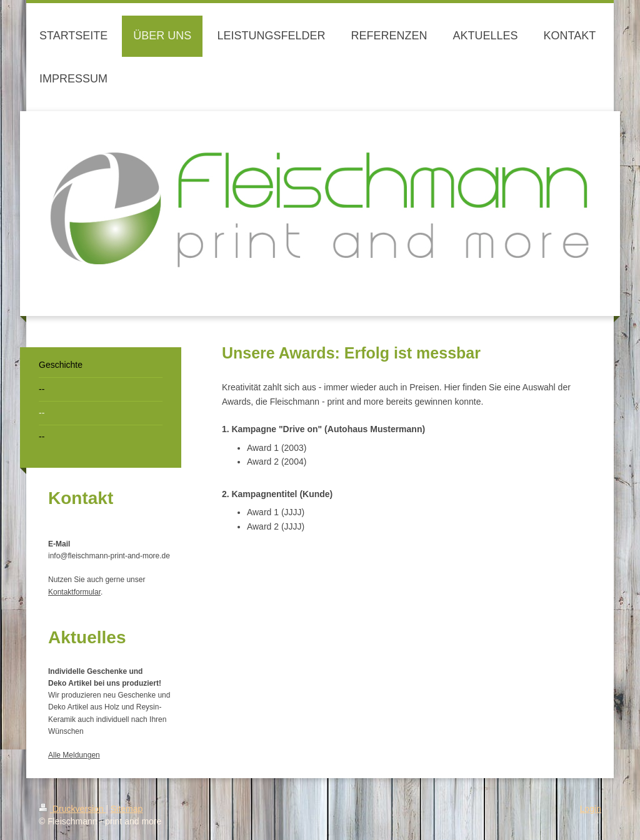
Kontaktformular (74, 592)
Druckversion (72, 809)
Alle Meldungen (74, 755)
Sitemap (127, 809)
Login (591, 809)
